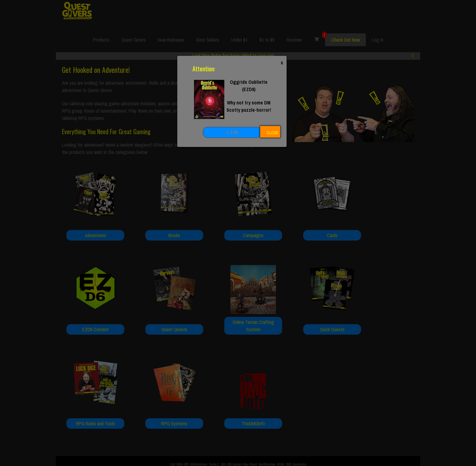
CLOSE (272, 133)
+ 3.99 (232, 132)
